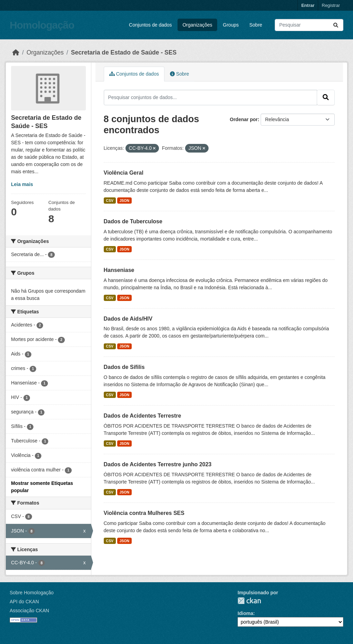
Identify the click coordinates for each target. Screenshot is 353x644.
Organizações (197, 25)
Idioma (245, 613)
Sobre (256, 25)
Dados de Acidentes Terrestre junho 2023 (158, 464)
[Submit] (336, 25)
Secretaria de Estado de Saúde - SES (124, 52)
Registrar (331, 5)
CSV (110, 201)
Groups (231, 25)
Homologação (42, 25)
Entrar (308, 5)
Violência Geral (124, 173)
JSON (124, 201)
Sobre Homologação (32, 593)
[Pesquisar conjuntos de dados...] (309, 25)
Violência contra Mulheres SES (144, 513)
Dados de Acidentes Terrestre (143, 416)
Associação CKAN (29, 611)
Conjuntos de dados (150, 25)
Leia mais (22, 184)
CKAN (249, 601)
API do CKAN (24, 602)
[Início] (16, 52)
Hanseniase (119, 270)
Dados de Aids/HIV (128, 319)
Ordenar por (244, 119)
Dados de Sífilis (124, 367)
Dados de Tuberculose (133, 221)
